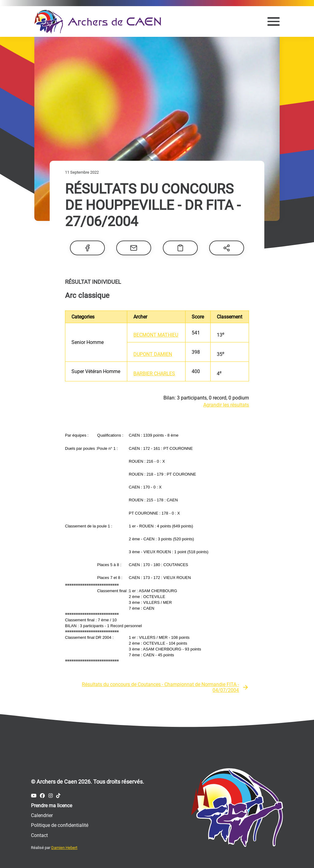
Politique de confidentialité (60, 825)
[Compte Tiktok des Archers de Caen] (58, 796)
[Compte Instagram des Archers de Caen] (51, 796)
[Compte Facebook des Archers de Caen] (42, 796)
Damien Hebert (64, 848)
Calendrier (42, 815)
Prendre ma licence (52, 806)
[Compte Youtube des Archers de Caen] (34, 796)
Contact (39, 835)
